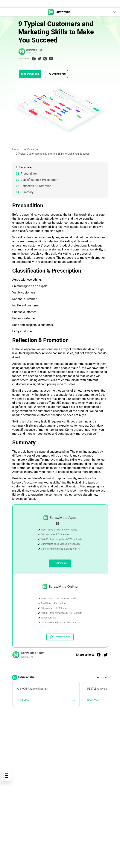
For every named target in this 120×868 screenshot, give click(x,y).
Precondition (29, 174)
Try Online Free (56, 74)
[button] (98, 677)
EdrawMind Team (34, 50)
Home (16, 149)
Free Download (30, 74)
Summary (27, 192)
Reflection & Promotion (36, 186)
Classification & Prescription (39, 180)
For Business (30, 149)
